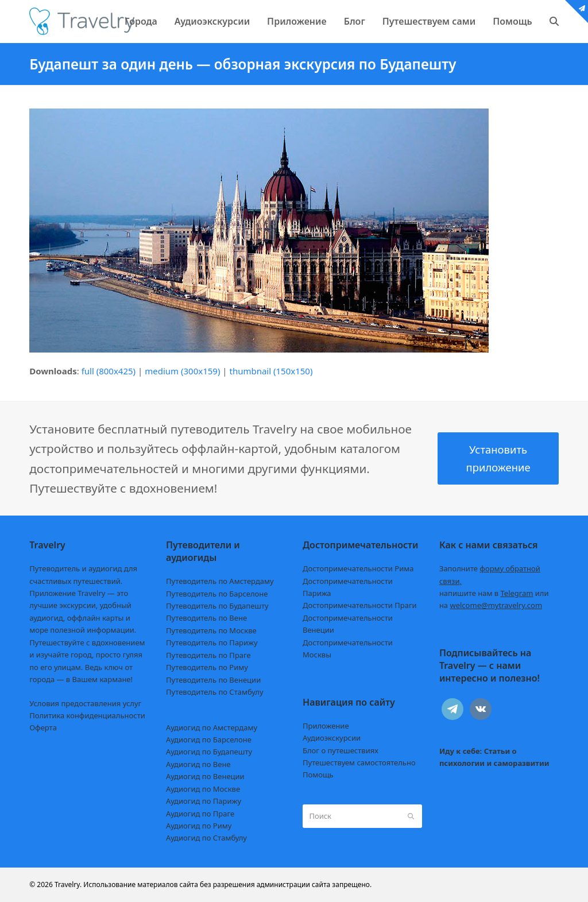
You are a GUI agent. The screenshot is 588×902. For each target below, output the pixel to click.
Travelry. (68, 884)
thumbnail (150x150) (271, 371)
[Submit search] (411, 816)
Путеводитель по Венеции (213, 680)
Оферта (43, 727)
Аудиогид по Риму (199, 826)
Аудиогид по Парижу (204, 801)
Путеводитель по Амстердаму (220, 581)
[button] (554, 21)
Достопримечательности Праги (360, 605)
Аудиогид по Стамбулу (206, 838)
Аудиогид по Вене (198, 764)
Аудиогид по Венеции (205, 776)
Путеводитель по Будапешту (217, 606)
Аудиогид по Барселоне (209, 740)
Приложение (326, 726)
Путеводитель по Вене (206, 618)
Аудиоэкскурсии (332, 738)
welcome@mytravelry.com (496, 605)
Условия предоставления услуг (85, 703)
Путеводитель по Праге (208, 655)
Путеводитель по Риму (207, 667)
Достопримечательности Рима (358, 568)
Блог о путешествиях (341, 750)
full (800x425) (109, 371)
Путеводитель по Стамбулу (214, 692)
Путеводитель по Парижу (212, 642)
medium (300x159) (182, 371)
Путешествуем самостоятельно (359, 762)
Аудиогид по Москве (203, 789)
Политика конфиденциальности (87, 715)
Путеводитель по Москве (211, 630)
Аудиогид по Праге (200, 814)
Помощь (318, 775)
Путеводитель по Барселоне (217, 594)
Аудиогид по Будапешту (209, 752)
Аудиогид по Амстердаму (212, 727)
